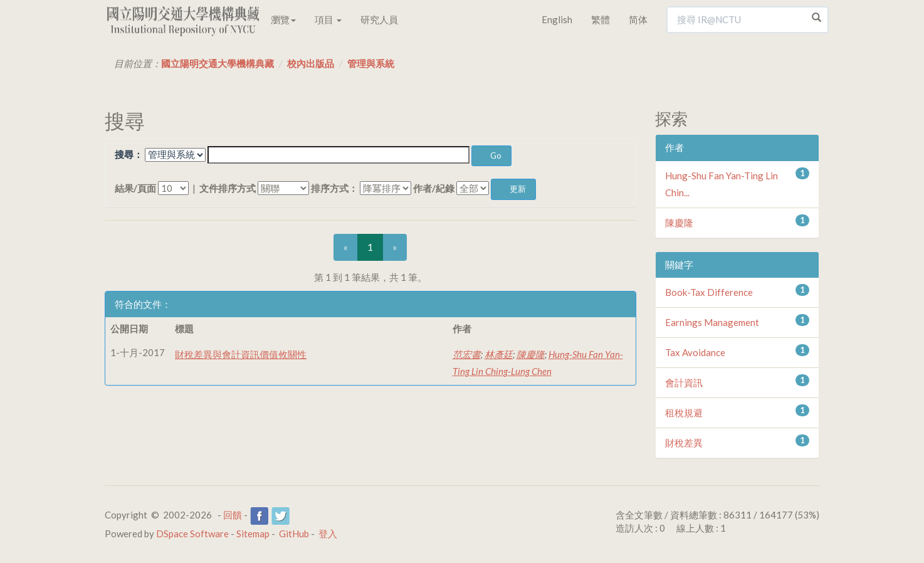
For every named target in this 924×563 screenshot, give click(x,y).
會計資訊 (684, 382)
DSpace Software (192, 534)
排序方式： (334, 188)
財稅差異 (684, 443)
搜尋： (129, 154)
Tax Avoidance (695, 352)
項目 (328, 19)
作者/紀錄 (434, 188)
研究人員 (379, 19)
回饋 (233, 515)
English (557, 19)
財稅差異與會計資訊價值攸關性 (241, 354)
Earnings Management (712, 322)
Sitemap (253, 534)
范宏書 (467, 354)
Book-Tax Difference (709, 292)
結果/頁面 (135, 188)
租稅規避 (684, 413)
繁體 (601, 19)
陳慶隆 (531, 354)
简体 (638, 19)
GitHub (294, 534)
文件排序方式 (228, 188)
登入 (328, 534)
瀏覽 (283, 19)
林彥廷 (499, 354)
